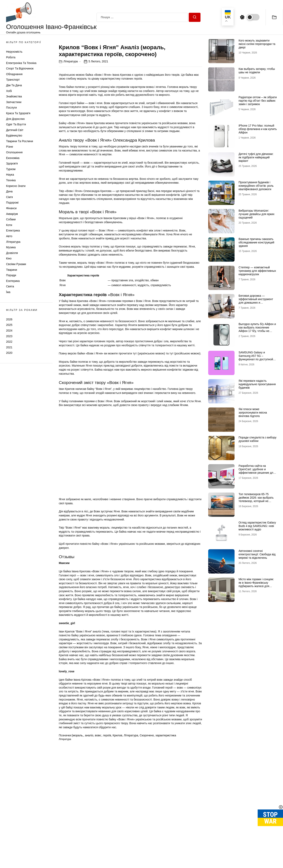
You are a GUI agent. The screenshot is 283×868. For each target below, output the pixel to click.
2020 (9, 353)
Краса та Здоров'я (18, 113)
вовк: (98, 807)
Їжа (8, 292)
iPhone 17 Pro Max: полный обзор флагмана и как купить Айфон (258, 129)
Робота (11, 57)
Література (13, 242)
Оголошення (14, 152)
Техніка (11, 180)
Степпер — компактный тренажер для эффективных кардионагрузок (257, 271)
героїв (107, 807)
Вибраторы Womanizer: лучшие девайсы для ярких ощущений (257, 214)
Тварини (12, 270)
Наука (10, 175)
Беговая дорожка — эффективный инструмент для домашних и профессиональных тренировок (256, 302)
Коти (9, 225)
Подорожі (12, 203)
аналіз (89, 807)
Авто (9, 236)
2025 (9, 325)
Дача (9, 191)
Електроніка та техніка (21, 63)
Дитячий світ (15, 130)
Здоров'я (12, 163)
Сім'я (9, 197)
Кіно (9, 258)
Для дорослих (15, 119)
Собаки (11, 219)
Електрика (13, 230)
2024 (9, 331)
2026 (9, 319)
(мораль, (78, 807)
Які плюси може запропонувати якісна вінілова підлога (253, 413)
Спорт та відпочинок (20, 68)
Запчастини (14, 102)
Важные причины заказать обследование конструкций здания (256, 242)
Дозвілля (12, 253)
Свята (10, 286)
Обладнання (14, 74)
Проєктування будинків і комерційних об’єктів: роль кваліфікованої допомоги (256, 186)
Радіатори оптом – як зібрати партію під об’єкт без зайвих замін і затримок (258, 101)
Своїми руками (16, 264)
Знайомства (14, 96)
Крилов (117, 807)
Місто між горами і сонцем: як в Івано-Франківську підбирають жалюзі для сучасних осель (256, 584)
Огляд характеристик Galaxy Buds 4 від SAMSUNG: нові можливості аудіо (257, 526)
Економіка (13, 158)
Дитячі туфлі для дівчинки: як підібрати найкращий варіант (256, 157)
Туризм (11, 169)
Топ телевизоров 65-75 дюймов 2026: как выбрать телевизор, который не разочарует (256, 499)
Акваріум (12, 214)
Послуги (11, 108)
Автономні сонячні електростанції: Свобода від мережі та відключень (257, 554)
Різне (10, 147)
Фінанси (11, 208)
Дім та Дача (14, 85)
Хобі (9, 91)
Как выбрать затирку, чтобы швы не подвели (257, 71)
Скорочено (147, 807)
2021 (9, 347)
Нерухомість (14, 52)
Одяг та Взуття (16, 124)
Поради (11, 275)
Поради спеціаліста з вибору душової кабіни (258, 439)
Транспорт (13, 80)
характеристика (166, 807)
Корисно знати (16, 186)
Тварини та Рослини (20, 141)
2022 (9, 342)
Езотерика (13, 281)
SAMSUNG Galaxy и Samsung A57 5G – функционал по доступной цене (256, 357)
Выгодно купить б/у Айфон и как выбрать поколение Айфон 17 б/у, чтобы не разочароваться (257, 329)
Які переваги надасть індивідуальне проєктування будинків (257, 384)
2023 (9, 336)
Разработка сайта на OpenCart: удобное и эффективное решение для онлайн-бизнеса (257, 471)
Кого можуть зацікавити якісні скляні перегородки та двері (257, 44)
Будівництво (14, 135)
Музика (11, 247)
